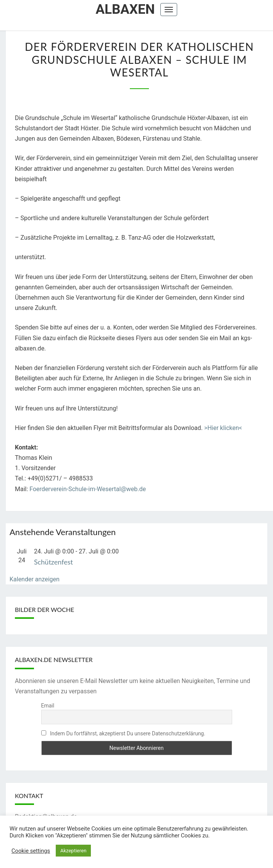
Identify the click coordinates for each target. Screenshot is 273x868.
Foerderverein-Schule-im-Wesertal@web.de (88, 489)
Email (48, 706)
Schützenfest (53, 562)
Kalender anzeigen (35, 579)
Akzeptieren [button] (73, 851)
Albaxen (125, 9)
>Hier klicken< (223, 428)
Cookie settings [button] (31, 851)
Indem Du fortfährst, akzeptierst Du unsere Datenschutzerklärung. (123, 733)
